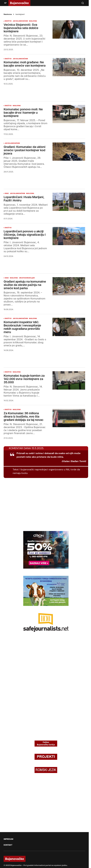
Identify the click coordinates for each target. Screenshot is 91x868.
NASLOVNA (33, 21)
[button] (5, 3)
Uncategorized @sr (27, 278)
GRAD (7, 193)
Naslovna (8, 14)
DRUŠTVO (8, 21)
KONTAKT (8, 845)
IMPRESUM (8, 839)
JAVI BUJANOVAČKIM (20, 21)
